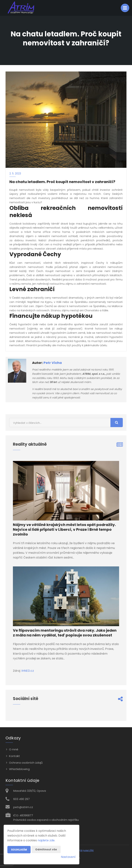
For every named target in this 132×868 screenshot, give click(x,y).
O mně (14, 749)
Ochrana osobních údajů (26, 763)
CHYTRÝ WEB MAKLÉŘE (80, 851)
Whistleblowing (19, 769)
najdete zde (46, 840)
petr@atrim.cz (23, 807)
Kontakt (14, 756)
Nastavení (68, 857)
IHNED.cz (28, 671)
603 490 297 (21, 799)
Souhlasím (19, 850)
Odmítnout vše (46, 849)
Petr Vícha (53, 363)
